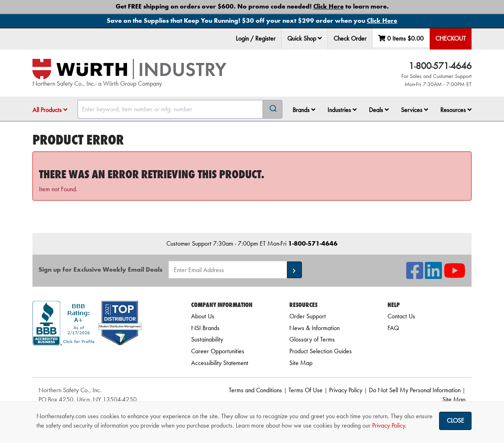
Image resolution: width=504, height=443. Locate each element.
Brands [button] (304, 110)
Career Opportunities (218, 351)
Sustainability (207, 339)
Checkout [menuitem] (451, 38)
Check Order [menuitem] (350, 38)
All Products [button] (50, 110)
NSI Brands (205, 328)
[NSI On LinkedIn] (433, 276)
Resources (456, 110)
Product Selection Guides (321, 351)
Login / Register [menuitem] (256, 38)
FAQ (393, 328)
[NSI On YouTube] (454, 276)
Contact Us (401, 316)
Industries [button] (342, 110)
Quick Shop (305, 38)
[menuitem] (305, 39)
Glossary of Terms (312, 339)
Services (415, 110)
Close (456, 420)
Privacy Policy (346, 390)
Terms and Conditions (255, 390)
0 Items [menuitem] (401, 38)
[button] (320, 38)
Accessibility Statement (220, 363)
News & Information (314, 328)
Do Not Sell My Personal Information (415, 390)
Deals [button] (379, 110)
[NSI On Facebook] (415, 276)
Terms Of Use (306, 390)
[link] (101, 360)
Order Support (308, 316)
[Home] (129, 69)
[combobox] (180, 109)
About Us (203, 316)
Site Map (301, 363)
